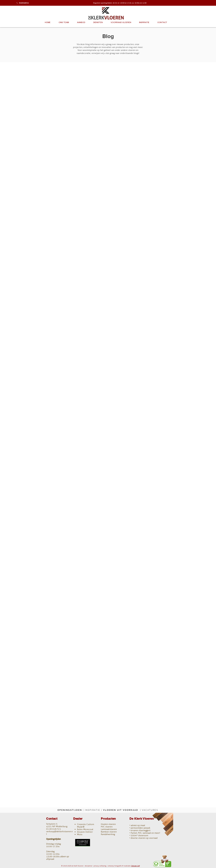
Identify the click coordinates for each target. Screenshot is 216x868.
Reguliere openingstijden (103, 3)
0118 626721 (24, 3)
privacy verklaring (100, 866)
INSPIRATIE (93, 810)
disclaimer (89, 866)
